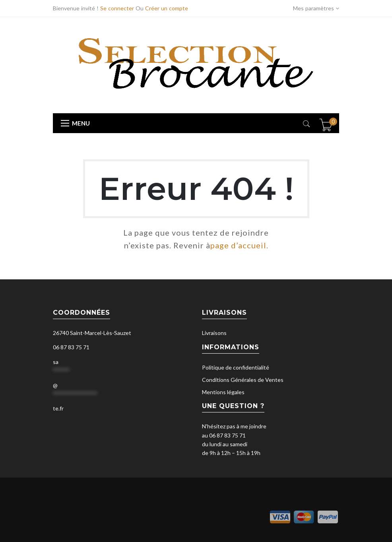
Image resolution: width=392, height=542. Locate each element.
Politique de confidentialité (236, 367)
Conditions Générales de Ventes (243, 380)
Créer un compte (167, 8)
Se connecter (117, 8)
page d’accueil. (239, 245)
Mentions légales (223, 392)
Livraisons (214, 333)
